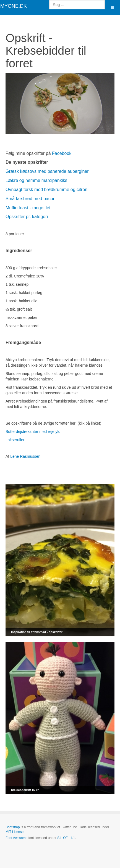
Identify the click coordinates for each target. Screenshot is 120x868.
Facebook (62, 153)
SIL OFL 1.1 (66, 838)
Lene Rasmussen (25, 456)
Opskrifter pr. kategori (27, 217)
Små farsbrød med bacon (31, 199)
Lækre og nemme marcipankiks (36, 180)
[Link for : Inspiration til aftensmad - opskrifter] (60, 560)
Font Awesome (16, 838)
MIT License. (15, 832)
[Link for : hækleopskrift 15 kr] (60, 718)
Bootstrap (13, 827)
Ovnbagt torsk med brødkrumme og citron (46, 190)
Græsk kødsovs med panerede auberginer (47, 171)
